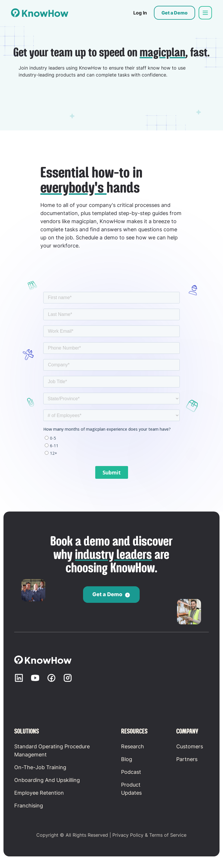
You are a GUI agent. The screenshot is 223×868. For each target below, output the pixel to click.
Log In (140, 13)
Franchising (29, 806)
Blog (127, 759)
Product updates (131, 789)
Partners (187, 759)
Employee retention (39, 793)
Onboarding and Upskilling (47, 780)
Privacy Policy (128, 835)
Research (133, 746)
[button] (205, 13)
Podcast (131, 772)
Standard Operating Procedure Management (52, 750)
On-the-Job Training (40, 767)
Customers (190, 746)
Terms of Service (168, 835)
